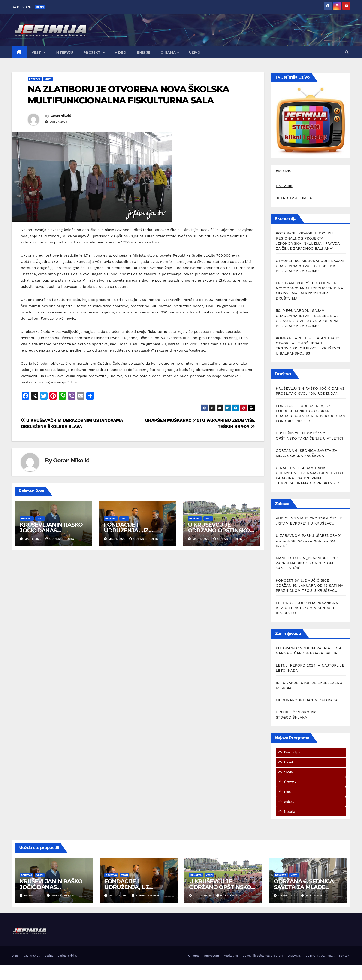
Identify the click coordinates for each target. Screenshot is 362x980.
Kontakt (345, 956)
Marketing (231, 956)
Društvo (35, 79)
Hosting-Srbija (66, 956)
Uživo (195, 52)
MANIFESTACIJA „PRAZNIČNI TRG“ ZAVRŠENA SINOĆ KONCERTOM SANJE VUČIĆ (307, 563)
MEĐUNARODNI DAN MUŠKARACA (307, 700)
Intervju (65, 52)
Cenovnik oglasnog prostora (263, 956)
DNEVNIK (284, 186)
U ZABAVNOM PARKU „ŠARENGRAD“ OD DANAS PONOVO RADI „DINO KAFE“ (309, 541)
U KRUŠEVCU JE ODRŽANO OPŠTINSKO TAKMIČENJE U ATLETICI (221, 530)
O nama (169, 52)
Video (121, 52)
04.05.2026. (34, 895)
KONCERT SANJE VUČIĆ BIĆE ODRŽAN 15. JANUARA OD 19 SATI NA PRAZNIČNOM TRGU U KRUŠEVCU (310, 585)
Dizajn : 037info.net (26, 956)
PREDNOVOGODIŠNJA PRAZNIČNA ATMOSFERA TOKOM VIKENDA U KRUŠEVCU (307, 608)
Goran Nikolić (61, 116)
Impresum (211, 956)
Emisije (144, 52)
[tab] (311, 752)
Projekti (93, 52)
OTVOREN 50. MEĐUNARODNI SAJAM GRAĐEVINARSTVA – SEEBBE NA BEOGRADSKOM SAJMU (310, 266)
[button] (347, 52)
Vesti (38, 52)
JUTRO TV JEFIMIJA (294, 198)
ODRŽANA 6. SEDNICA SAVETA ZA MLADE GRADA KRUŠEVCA (304, 887)
